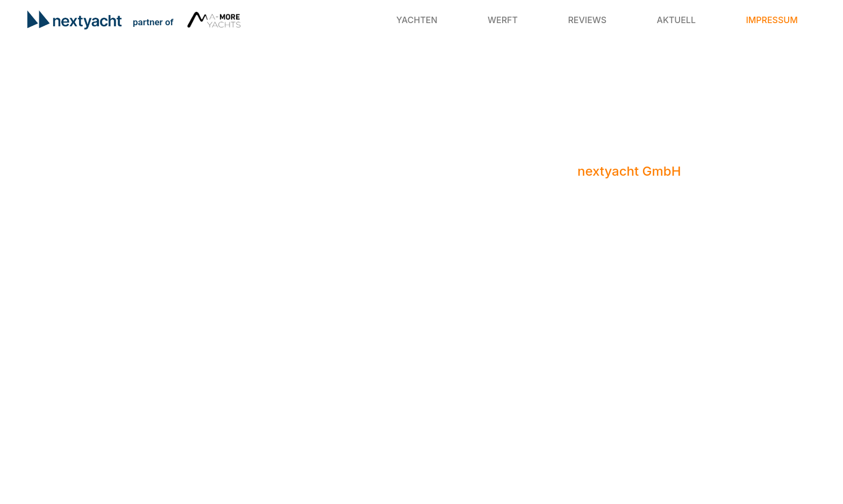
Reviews (587, 20)
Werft (503, 20)
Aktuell (676, 20)
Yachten (417, 20)
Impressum (771, 20)
